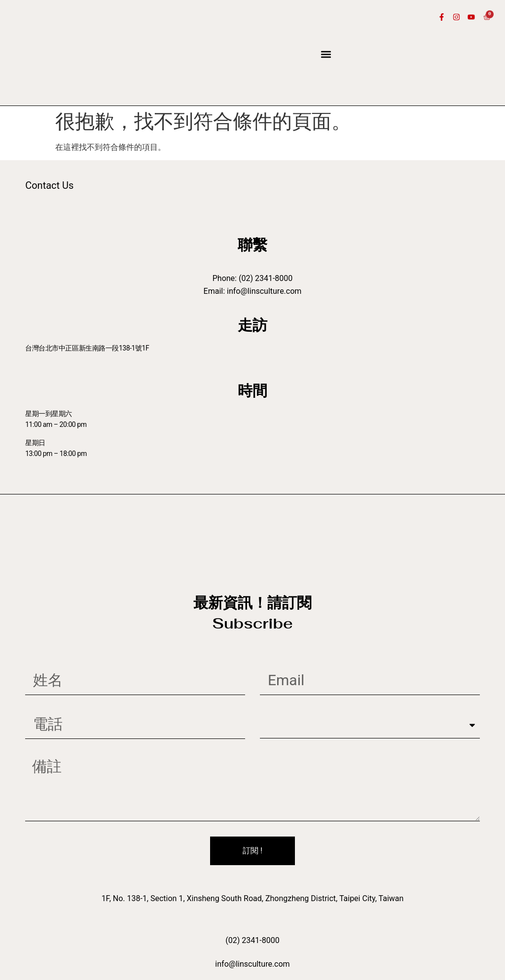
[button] (326, 54)
